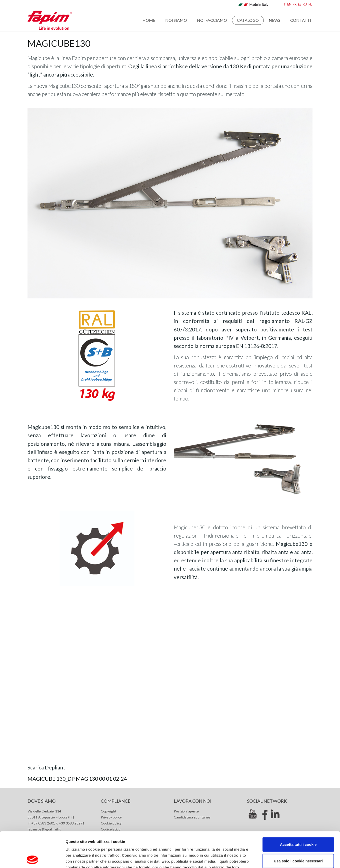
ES (300, 4)
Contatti (301, 20)
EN (289, 4)
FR (295, 4)
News (274, 20)
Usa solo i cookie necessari (298, 825)
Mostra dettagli (265, 858)
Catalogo (248, 20)
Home (149, 20)
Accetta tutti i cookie (298, 809)
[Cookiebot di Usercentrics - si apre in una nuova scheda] (32, 858)
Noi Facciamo (212, 20)
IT (284, 4)
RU (305, 4)
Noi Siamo (176, 20)
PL (310, 4)
